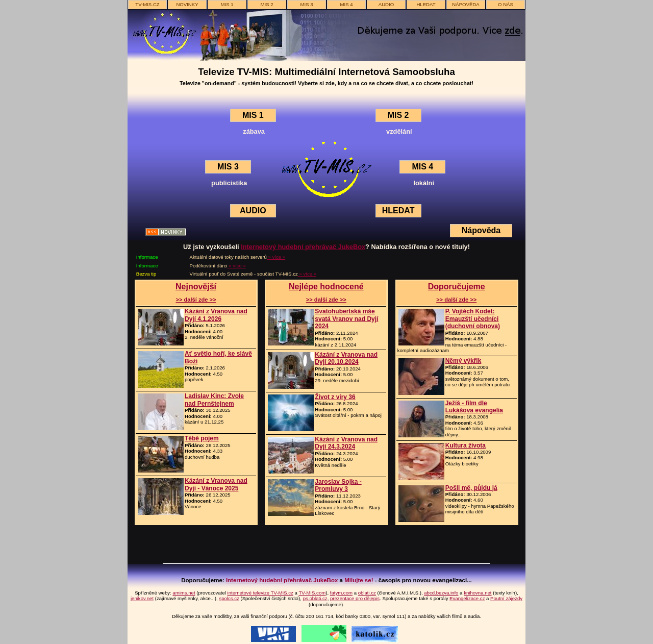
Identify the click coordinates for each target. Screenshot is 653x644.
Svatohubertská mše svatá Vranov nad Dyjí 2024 (346, 319)
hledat (426, 4)
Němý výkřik (463, 361)
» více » (276, 257)
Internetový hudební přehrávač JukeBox (303, 247)
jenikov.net (142, 598)
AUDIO (386, 4)
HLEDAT (398, 210)
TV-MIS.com (312, 593)
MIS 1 (227, 4)
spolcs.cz (229, 598)
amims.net (184, 593)
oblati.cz (367, 593)
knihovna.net (478, 593)
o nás (506, 4)
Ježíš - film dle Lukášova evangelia (474, 407)
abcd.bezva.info (441, 593)
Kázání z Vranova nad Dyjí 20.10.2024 (346, 358)
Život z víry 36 (335, 397)
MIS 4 (346, 4)
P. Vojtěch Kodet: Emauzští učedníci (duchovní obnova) (473, 319)
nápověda (466, 4)
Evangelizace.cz (467, 598)
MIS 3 (306, 4)
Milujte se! (359, 580)
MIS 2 (267, 4)
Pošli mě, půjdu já (471, 488)
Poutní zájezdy (506, 598)
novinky (187, 4)
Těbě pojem (202, 438)
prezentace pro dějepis (355, 598)
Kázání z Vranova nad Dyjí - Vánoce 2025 (216, 484)
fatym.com (341, 593)
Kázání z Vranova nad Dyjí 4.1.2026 (216, 315)
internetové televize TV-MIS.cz (260, 593)
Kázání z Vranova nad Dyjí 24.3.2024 (346, 443)
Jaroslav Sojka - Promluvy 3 (338, 485)
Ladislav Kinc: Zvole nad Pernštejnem (214, 400)
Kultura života (466, 445)
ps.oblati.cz (315, 598)
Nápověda (481, 230)
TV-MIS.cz (147, 4)
